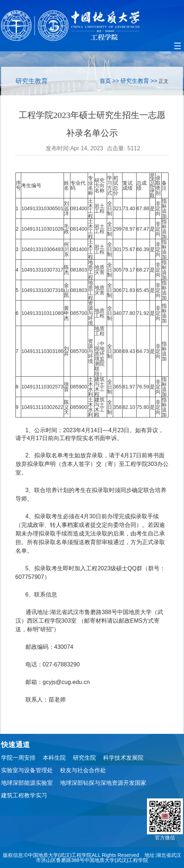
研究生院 (84, 758)
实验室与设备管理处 (27, 770)
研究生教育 (135, 81)
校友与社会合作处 (83, 770)
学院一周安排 (18, 758)
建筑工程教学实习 (24, 795)
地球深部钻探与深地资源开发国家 (103, 783)
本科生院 (54, 758)
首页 (105, 81)
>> (116, 81)
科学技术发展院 (123, 758)
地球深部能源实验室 (27, 783)
